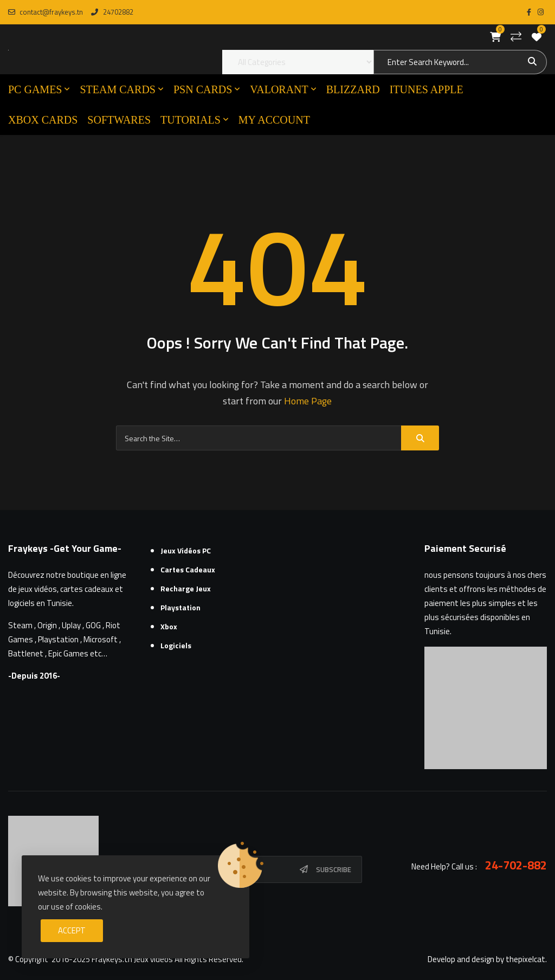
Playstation (180, 607)
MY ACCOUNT (274, 120)
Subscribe (334, 869)
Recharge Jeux (186, 588)
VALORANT (279, 89)
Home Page (308, 401)
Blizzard (353, 89)
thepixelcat (525, 959)
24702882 (112, 12)
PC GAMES (35, 89)
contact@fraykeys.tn (46, 12)
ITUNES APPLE (427, 89)
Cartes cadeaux (188, 569)
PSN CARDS (203, 89)
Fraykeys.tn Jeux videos (132, 959)
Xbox (169, 626)
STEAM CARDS (117, 89)
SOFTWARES (119, 120)
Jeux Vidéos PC (186, 550)
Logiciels (176, 645)
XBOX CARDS (43, 120)
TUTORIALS (191, 120)
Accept (72, 930)
